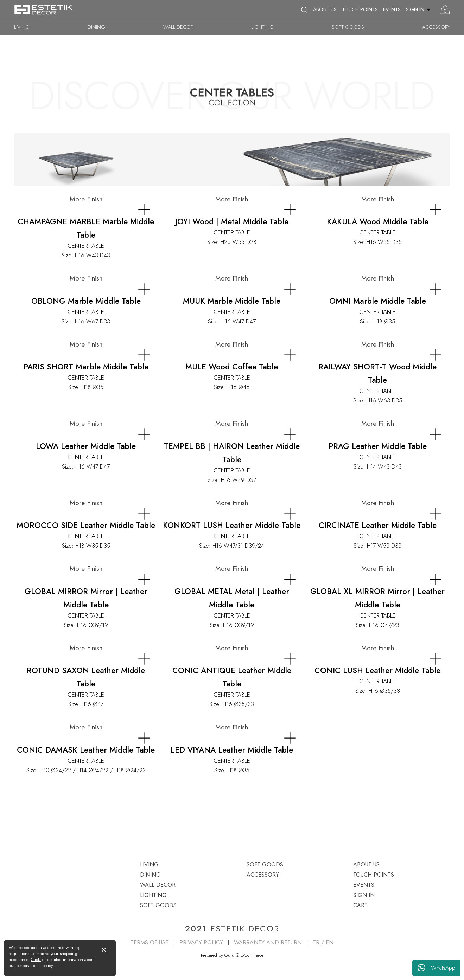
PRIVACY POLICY (201, 943)
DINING (96, 27)
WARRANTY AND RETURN (268, 943)
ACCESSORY (436, 27)
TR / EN (323, 943)
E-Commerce (252, 955)
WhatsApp (436, 968)
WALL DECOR (178, 27)
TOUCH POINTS (360, 9)
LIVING (22, 27)
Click (36, 960)
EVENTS (392, 9)
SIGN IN (415, 9)
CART (360, 905)
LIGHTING (262, 27)
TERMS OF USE (150, 943)
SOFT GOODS (348, 27)
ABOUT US (325, 9)
